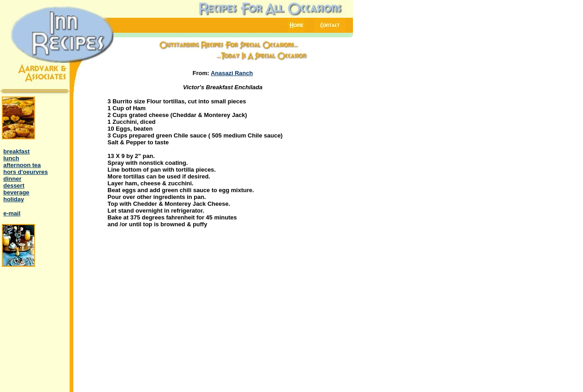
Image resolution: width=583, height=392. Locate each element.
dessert (14, 186)
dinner (12, 179)
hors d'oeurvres (26, 172)
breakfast (16, 151)
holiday (14, 199)
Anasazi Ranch (232, 73)
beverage (16, 192)
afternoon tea (22, 165)
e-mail (12, 213)
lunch (11, 158)
